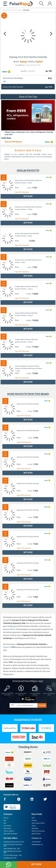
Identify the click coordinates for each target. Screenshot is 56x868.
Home (33, 818)
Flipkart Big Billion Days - (12, 849)
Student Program (36, 834)
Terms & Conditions (9, 831)
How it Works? (7, 826)
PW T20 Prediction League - (13, 855)
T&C (4, 82)
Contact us (37, 838)
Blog (5, 820)
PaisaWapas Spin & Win (10, 858)
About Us (6, 818)
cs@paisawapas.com (37, 845)
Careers (34, 826)
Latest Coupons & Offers (38, 823)
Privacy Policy (7, 828)
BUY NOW (36, 864)
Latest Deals (35, 828)
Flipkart (39, 62)
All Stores (34, 820)
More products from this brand (28, 394)
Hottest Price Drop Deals (38, 831)
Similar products (28, 171)
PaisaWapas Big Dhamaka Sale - (14, 842)
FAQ (5, 823)
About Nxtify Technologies (10, 834)
